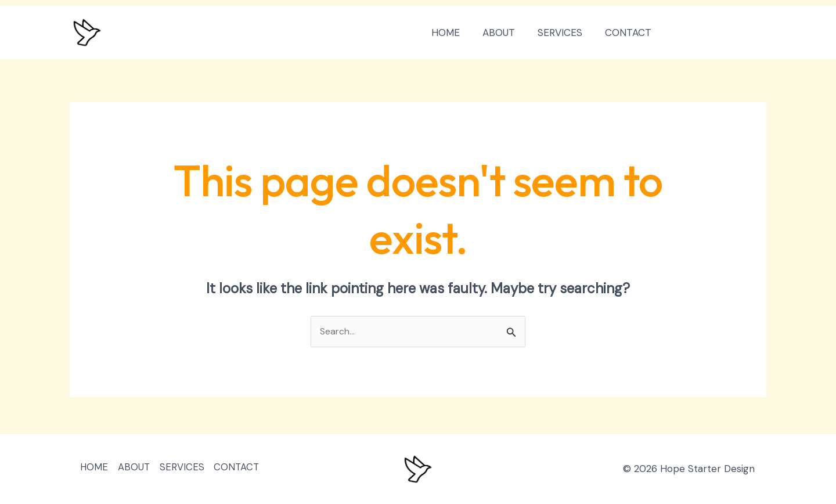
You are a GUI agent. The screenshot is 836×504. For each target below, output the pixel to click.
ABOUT (506, 33)
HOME (455, 33)
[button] (720, 33)
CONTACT (629, 33)
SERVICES (564, 33)
